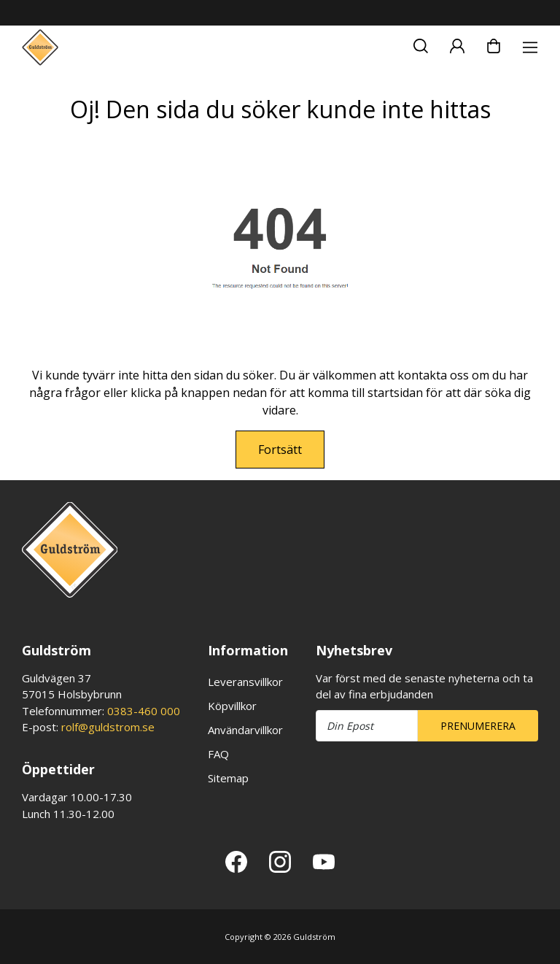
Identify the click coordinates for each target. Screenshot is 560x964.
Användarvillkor (245, 730)
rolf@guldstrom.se (108, 727)
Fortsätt (280, 450)
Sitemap (228, 778)
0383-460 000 (144, 711)
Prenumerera (478, 726)
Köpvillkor (232, 706)
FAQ (218, 754)
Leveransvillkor (245, 682)
